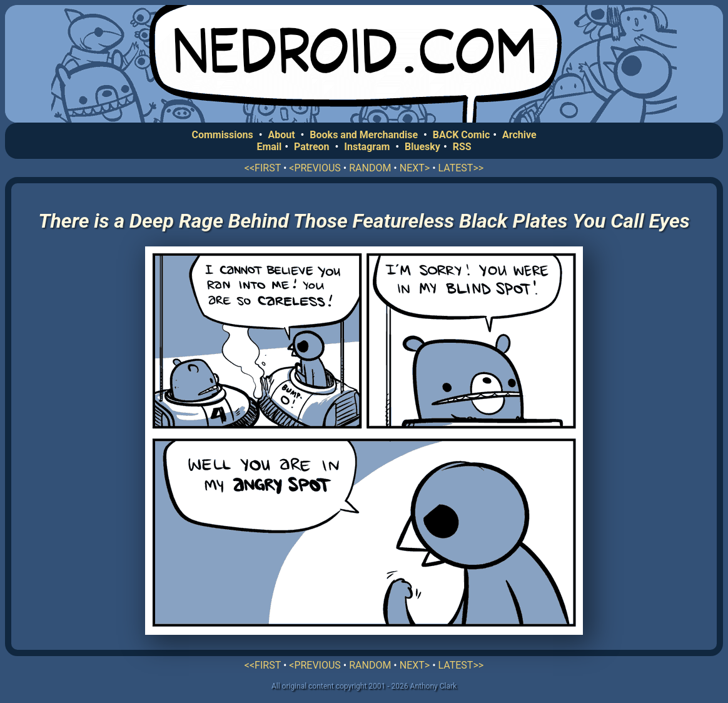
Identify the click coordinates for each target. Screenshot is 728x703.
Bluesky (422, 147)
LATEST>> (461, 168)
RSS (462, 147)
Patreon (312, 147)
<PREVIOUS (315, 168)
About (281, 135)
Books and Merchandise (364, 135)
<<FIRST (263, 168)
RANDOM (370, 168)
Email (269, 147)
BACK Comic (461, 135)
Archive (519, 135)
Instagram (367, 147)
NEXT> (415, 168)
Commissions (222, 135)
